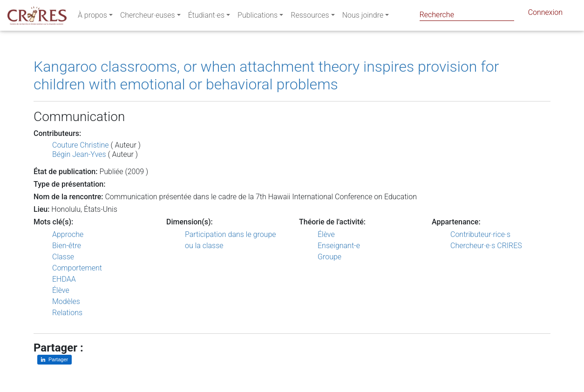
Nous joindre (363, 17)
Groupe (329, 257)
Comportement (77, 268)
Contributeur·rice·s (480, 234)
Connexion (545, 14)
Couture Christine (81, 145)
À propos (92, 17)
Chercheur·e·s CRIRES (486, 246)
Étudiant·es (206, 17)
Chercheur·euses (148, 17)
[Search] (467, 15)
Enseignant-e (339, 246)
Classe (63, 257)
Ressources (310, 17)
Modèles (66, 301)
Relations (67, 313)
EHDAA (64, 279)
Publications (258, 17)
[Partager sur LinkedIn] (54, 360)
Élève (61, 290)
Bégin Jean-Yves (79, 154)
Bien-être (67, 246)
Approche (68, 234)
